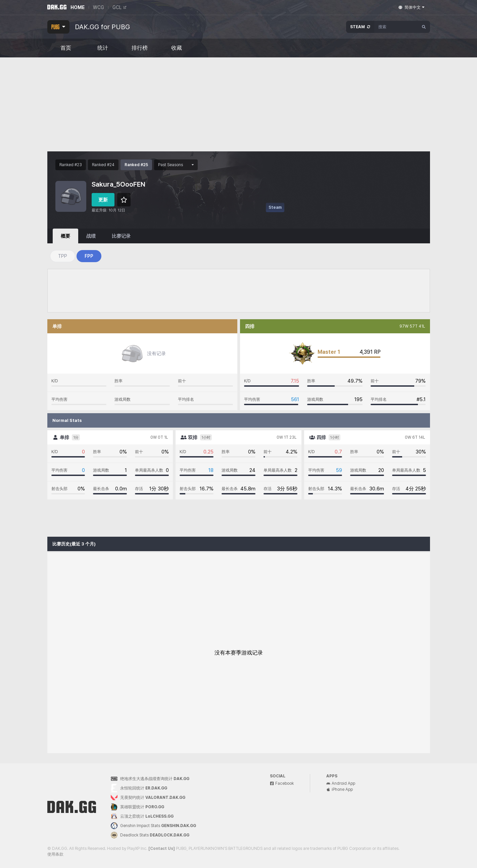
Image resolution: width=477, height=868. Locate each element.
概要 (65, 236)
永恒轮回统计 (139, 788)
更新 (103, 200)
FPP (89, 256)
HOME (78, 7)
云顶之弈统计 (142, 816)
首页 (66, 48)
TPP (63, 256)
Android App (341, 783)
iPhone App (340, 789)
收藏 (177, 48)
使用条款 (55, 854)
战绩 (91, 236)
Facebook (282, 783)
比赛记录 (121, 236)
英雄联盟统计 (137, 807)
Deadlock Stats (150, 835)
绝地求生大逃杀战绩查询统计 (150, 779)
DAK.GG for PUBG (102, 27)
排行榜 (140, 48)
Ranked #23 (71, 165)
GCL (119, 7)
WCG (99, 7)
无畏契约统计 (148, 798)
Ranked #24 (103, 165)
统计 (103, 48)
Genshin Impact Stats (153, 826)
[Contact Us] (162, 849)
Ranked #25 (136, 165)
